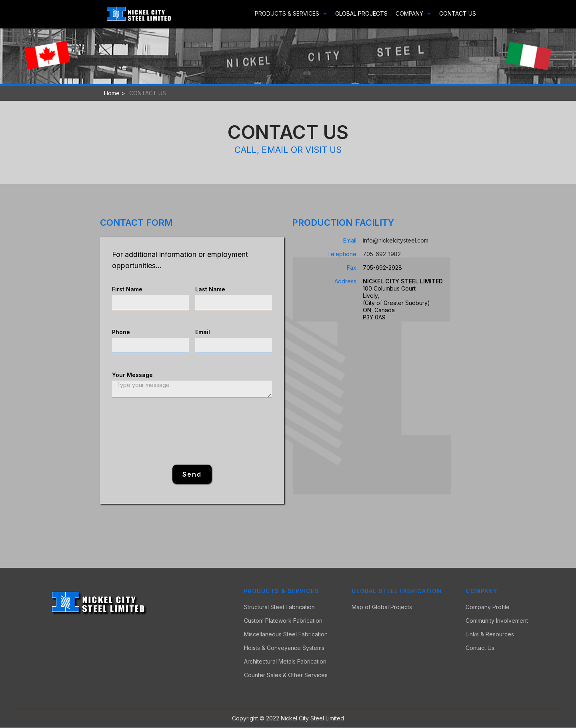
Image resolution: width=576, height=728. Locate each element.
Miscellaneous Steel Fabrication (286, 634)
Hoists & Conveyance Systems (284, 648)
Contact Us (458, 13)
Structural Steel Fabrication (279, 607)
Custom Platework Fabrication (283, 621)
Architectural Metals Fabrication (285, 662)
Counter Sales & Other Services (286, 675)
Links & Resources (490, 634)
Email (203, 332)
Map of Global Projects (382, 607)
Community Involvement (497, 621)
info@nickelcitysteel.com (396, 240)
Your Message (132, 375)
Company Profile (488, 607)
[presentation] (192, 431)
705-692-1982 (382, 254)
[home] (139, 14)
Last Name (210, 289)
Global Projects (361, 13)
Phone (121, 332)
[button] (287, 14)
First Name (127, 289)
